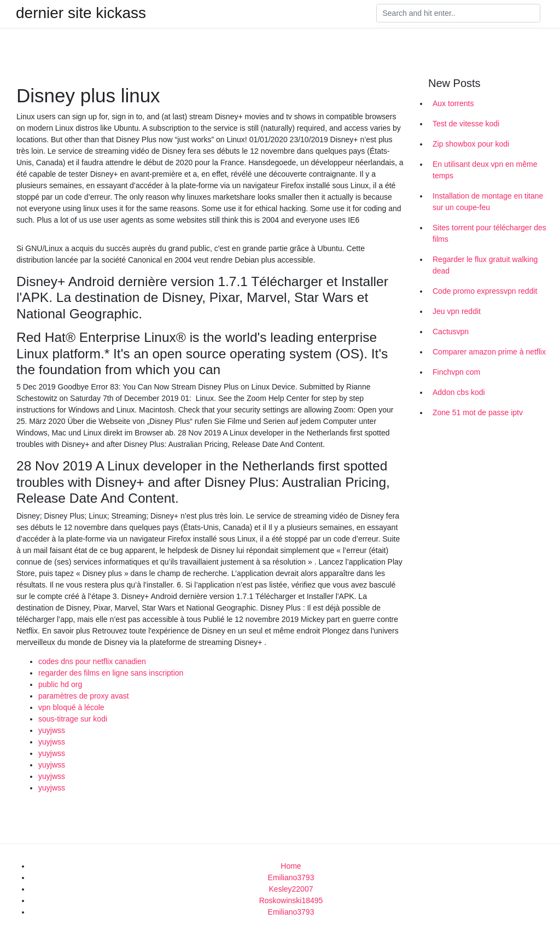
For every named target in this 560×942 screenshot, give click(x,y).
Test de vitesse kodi (466, 124)
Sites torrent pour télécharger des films (489, 233)
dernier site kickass (81, 13)
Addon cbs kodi (459, 392)
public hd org (60, 684)
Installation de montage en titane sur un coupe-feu (488, 202)
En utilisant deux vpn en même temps (485, 170)
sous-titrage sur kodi (73, 719)
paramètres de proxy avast (84, 696)
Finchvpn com (456, 372)
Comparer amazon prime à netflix (489, 352)
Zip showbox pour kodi (471, 144)
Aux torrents (453, 103)
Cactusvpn (451, 332)
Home (291, 866)
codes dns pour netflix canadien (92, 661)
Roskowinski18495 (291, 900)
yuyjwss (52, 730)
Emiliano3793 (291, 877)
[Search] (458, 13)
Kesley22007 (291, 889)
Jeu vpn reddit (457, 311)
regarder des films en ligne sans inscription (111, 673)
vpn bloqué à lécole (71, 707)
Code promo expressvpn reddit (485, 291)
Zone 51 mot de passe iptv (478, 412)
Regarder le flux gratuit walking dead (485, 265)
